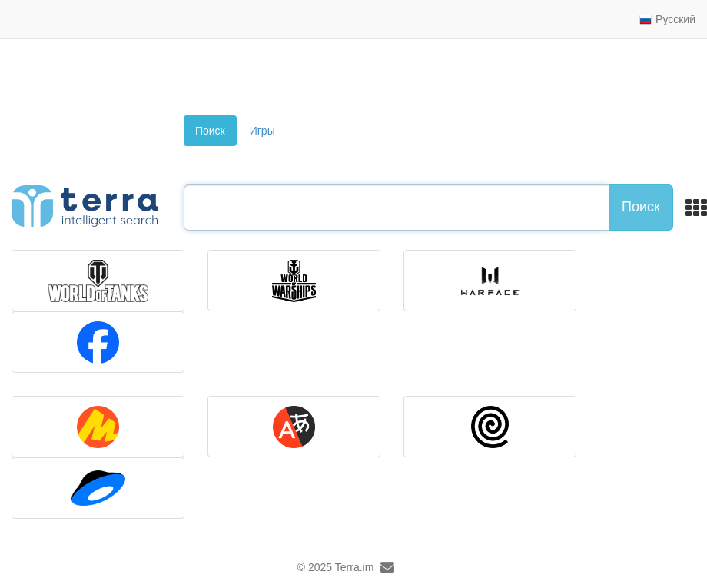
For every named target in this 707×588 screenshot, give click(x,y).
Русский (667, 19)
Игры (262, 131)
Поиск (210, 131)
